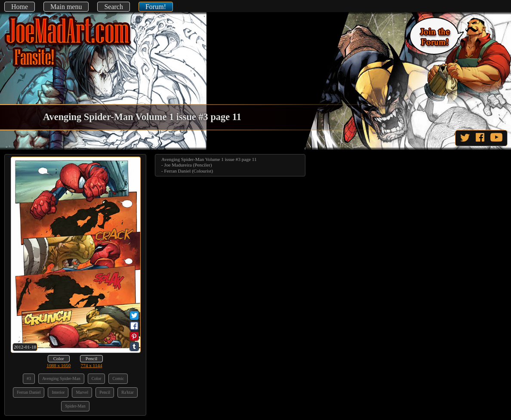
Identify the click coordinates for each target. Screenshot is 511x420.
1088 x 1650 (58, 365)
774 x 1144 (92, 365)
